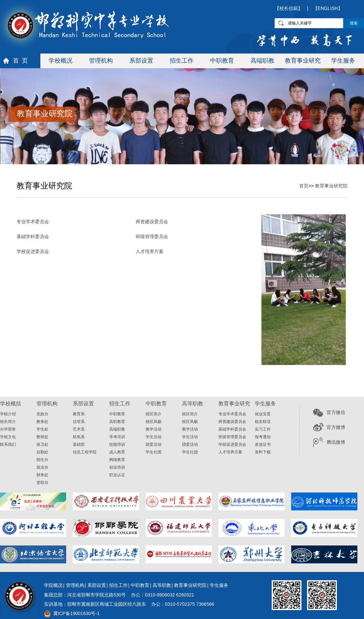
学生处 (42, 429)
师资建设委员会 (152, 222)
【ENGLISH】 (328, 8)
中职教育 (222, 61)
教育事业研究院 (331, 186)
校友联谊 (263, 422)
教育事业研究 (303, 61)
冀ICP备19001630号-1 (76, 613)
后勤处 (42, 452)
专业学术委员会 (33, 222)
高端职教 (262, 61)
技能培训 (117, 444)
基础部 (79, 444)
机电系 (79, 437)
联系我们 (8, 444)
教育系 (79, 414)
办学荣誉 (8, 429)
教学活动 (154, 429)
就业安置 (263, 414)
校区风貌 (154, 422)
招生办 (42, 460)
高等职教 (162, 585)
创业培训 (117, 467)
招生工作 (182, 61)
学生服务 (343, 61)
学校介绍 (8, 414)
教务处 (42, 422)
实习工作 (263, 429)
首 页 (20, 61)
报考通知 (263, 437)
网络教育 (117, 460)
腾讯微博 (336, 442)
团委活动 (154, 444)
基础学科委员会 (33, 236)
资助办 (42, 483)
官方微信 (336, 412)
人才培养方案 (150, 251)
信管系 (79, 422)
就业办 (42, 467)
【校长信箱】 (289, 8)
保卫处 (42, 444)
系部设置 (141, 61)
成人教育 (117, 452)
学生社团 (154, 452)
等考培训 (117, 437)
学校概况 (61, 61)
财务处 (42, 475)
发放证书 (263, 444)
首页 (304, 186)
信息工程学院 (85, 452)
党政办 (42, 414)
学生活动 (154, 437)
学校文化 (8, 437)
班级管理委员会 (152, 236)
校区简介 (154, 414)
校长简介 (8, 422)
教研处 (42, 437)
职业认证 (117, 475)
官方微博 (336, 427)
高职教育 (117, 422)
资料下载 (263, 452)
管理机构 (101, 61)
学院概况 (53, 585)
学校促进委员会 (33, 251)
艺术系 (79, 429)
